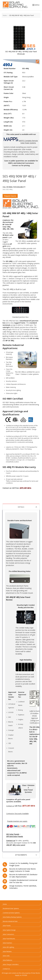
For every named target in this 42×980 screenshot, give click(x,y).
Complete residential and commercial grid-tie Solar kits (23, 881)
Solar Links (6, 956)
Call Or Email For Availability (14, 187)
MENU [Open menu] (36, 5)
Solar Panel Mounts (9, 939)
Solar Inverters (7, 943)
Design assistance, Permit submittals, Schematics (23, 887)
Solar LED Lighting (8, 947)
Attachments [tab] (26, 855)
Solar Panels (7, 926)
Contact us (16, 165)
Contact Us (6, 969)
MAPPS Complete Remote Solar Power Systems (21, 141)
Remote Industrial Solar (10, 921)
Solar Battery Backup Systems (12, 917)
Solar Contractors (8, 934)
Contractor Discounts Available (17, 814)
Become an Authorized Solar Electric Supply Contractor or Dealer (23, 870)
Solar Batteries (7, 960)
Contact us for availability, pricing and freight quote (23, 864)
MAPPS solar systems (29, 243)
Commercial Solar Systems (11, 913)
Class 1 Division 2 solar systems (27, 374)
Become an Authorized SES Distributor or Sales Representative (23, 876)
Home (5, 15)
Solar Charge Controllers (11, 964)
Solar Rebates (7, 951)
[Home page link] (15, 5)
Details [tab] (28, 507)
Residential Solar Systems (11, 908)
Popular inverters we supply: (17, 821)
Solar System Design (9, 930)
